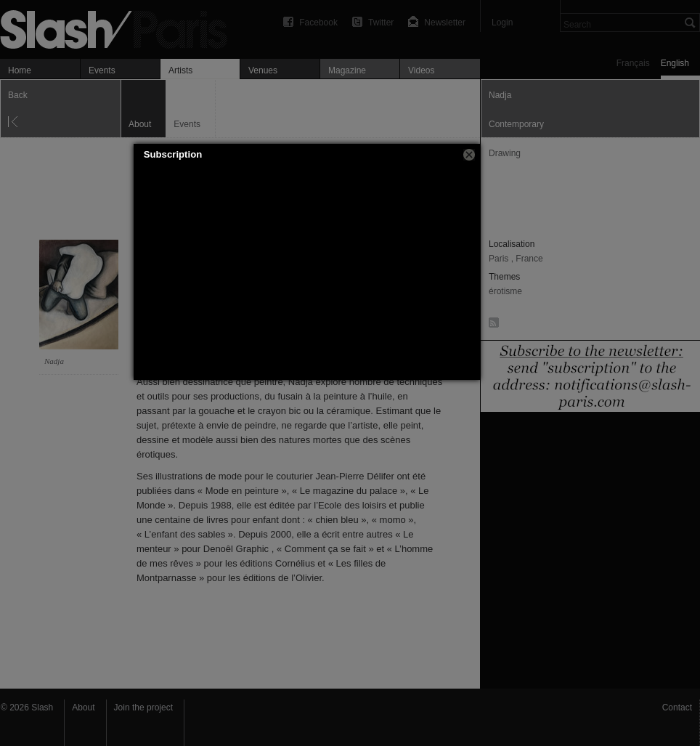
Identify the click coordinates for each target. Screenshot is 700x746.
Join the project (143, 708)
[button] (469, 155)
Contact (677, 708)
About (83, 708)
